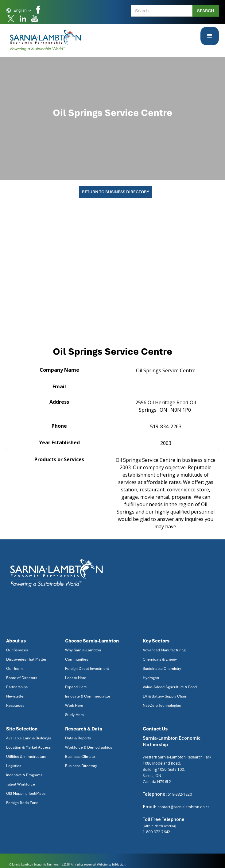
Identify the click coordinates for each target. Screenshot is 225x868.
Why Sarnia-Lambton (83, 650)
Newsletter (15, 696)
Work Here (74, 706)
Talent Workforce (21, 784)
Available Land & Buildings (29, 738)
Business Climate (80, 757)
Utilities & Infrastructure (26, 757)
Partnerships (17, 687)
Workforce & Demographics (89, 747)
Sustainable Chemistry (162, 669)
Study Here (74, 715)
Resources (15, 706)
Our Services (17, 650)
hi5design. (119, 864)
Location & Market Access (28, 747)
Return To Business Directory (116, 192)
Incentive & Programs (24, 775)
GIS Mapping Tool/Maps (26, 794)
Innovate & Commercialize (88, 696)
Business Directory (81, 766)
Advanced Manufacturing (164, 650)
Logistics (14, 766)
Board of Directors (22, 678)
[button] (19, 10)
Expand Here (76, 687)
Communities (77, 659)
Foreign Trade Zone (22, 803)
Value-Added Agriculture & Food (170, 687)
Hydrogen (151, 678)
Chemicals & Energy (160, 659)
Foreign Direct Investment (87, 669)
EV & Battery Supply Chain (165, 696)
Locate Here (76, 678)
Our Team (14, 669)
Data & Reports (78, 738)
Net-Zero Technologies (162, 706)
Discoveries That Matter (26, 659)
